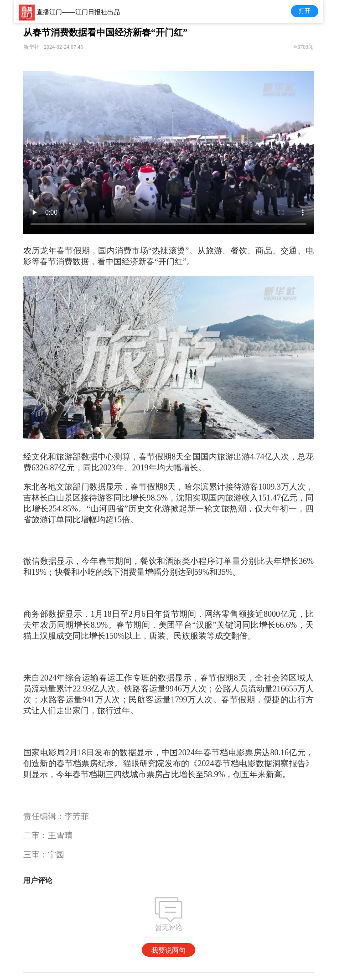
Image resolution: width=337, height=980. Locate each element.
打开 (305, 11)
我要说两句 (168, 950)
